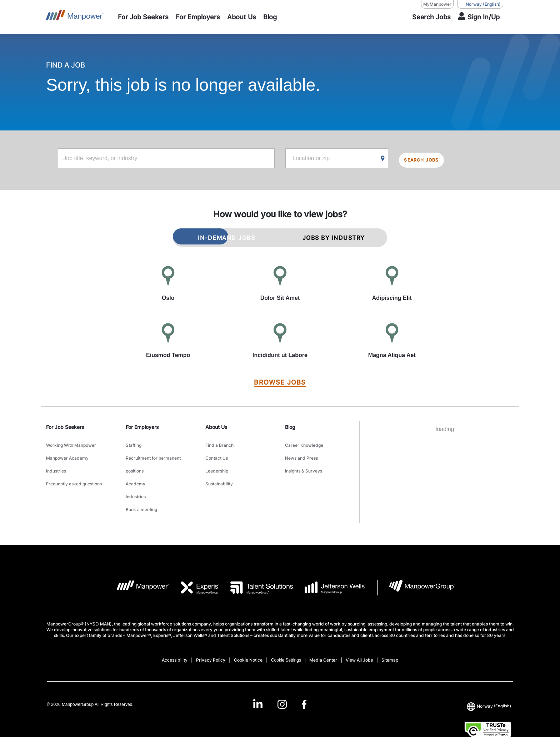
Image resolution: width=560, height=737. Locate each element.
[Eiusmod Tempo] (168, 339)
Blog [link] (290, 424)
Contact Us (217, 450)
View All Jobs (359, 634)
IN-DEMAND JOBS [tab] (226, 235)
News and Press (301, 450)
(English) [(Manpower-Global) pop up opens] (480, 4)
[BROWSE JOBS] (280, 380)
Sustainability (219, 468)
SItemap (390, 634)
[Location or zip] (337, 159)
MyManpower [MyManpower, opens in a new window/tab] (437, 4)
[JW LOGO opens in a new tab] (329, 562)
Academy (136, 468)
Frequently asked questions (74, 468)
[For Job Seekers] (143, 17)
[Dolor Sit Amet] (280, 282)
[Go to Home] (75, 17)
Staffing (134, 441)
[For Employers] (198, 17)
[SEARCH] (427, 17)
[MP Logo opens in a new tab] (137, 562)
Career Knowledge (304, 441)
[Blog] (270, 17)
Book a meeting (141, 486)
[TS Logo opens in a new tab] (256, 562)
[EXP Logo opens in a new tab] (194, 562)
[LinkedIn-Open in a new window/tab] (256, 678)
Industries (56, 459)
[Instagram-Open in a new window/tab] (282, 679)
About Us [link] (216, 424)
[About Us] (242, 17)
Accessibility (175, 634)
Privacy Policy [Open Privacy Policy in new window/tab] (211, 634)
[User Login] (479, 17)
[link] (280, 679)
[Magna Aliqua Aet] (392, 339)
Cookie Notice (248, 634)
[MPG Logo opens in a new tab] (416, 562)
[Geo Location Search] (383, 159)
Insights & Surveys (304, 459)
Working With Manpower (71, 441)
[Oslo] (168, 282)
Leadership (217, 459)
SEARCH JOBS (429, 159)
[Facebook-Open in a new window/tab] (306, 679)
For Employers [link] (142, 424)
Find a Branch (219, 441)
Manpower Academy (67, 450)
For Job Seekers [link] (65, 424)
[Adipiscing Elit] (392, 282)
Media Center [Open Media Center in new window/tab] (323, 634)
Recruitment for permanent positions (153, 454)
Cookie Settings (286, 634)
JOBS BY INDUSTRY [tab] (334, 235)
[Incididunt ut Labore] (280, 339)
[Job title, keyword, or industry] (166, 159)
